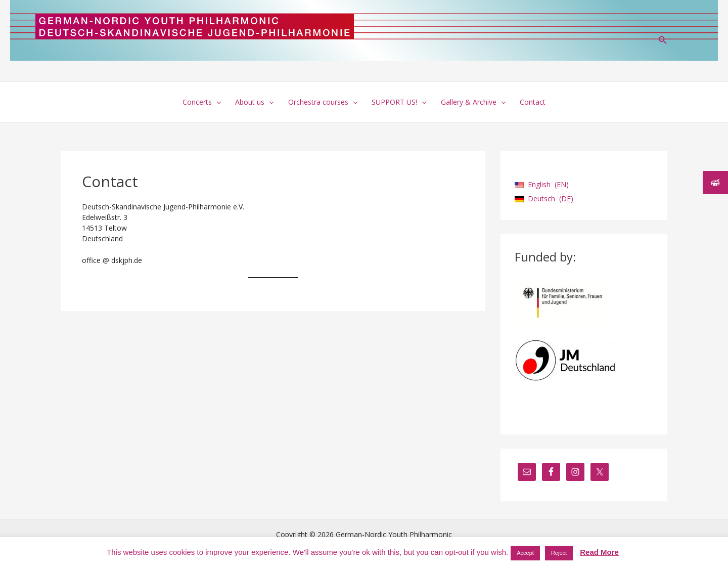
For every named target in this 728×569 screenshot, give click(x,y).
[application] (216, 102)
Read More (599, 552)
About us (254, 102)
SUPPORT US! (399, 102)
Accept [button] (525, 553)
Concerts (202, 102)
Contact (533, 102)
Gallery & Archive (473, 102)
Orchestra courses (323, 102)
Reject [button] (559, 553)
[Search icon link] (663, 41)
